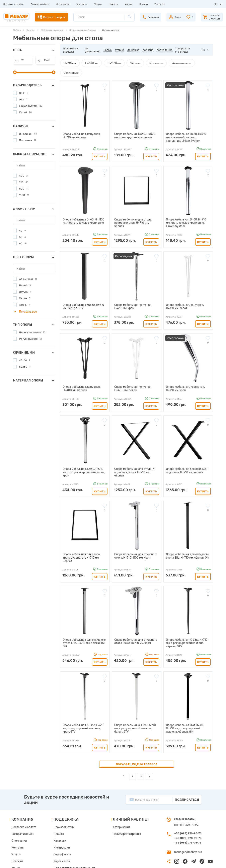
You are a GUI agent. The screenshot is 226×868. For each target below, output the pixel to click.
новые (108, 50)
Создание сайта (195, 862)
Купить (100, 145)
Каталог (31, 30)
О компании (63, 4)
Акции (129, 4)
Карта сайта (60, 830)
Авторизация (118, 798)
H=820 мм (89, 63)
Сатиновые (195, 63)
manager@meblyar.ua (187, 823)
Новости (113, 4)
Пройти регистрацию (122, 805)
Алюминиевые (171, 63)
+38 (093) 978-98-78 (188, 805)
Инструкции (60, 817)
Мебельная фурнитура (52, 30)
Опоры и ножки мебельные (83, 30)
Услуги (98, 4)
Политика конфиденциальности (72, 843)
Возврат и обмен (40, 4)
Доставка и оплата (13, 4)
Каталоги (59, 811)
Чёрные (129, 63)
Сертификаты (61, 824)
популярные (165, 50)
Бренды (144, 4)
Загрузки (160, 4)
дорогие (148, 50)
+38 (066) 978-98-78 (188, 814)
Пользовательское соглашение (71, 837)
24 (204, 50)
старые (120, 50)
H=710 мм (69, 63)
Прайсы (58, 805)
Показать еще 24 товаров (137, 735)
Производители (62, 798)
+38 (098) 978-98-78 (188, 809)
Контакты (82, 4)
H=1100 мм (110, 63)
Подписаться (187, 771)
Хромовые (148, 63)
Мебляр (17, 30)
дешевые (134, 50)
